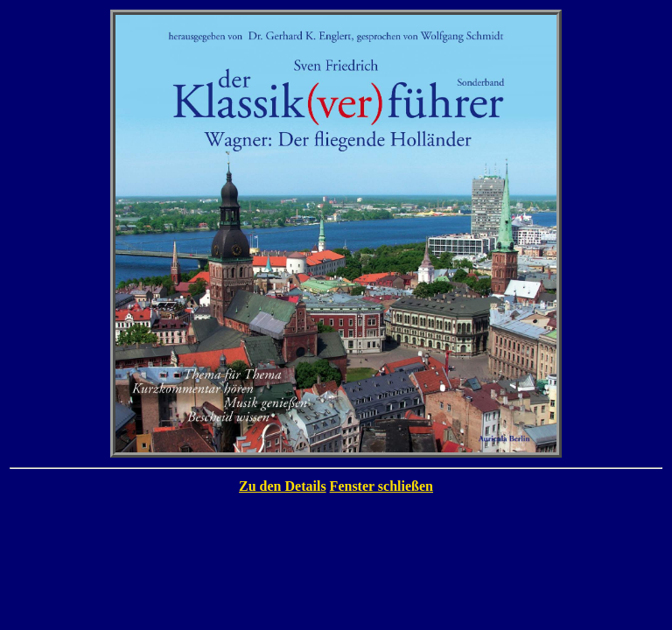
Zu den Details (283, 486)
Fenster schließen (381, 486)
